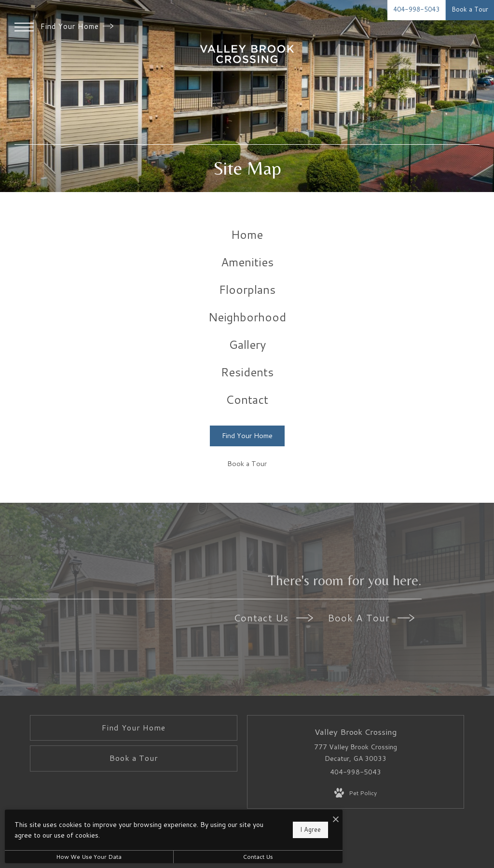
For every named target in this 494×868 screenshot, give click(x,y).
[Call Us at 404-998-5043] (416, 10)
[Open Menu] (24, 27)
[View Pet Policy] (356, 793)
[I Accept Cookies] (336, 819)
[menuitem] (247, 235)
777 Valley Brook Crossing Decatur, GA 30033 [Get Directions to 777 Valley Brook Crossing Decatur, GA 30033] (356, 753)
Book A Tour (371, 618)
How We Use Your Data (89, 857)
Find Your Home (77, 26)
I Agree (310, 829)
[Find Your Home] (247, 436)
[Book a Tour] (247, 464)
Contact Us (273, 618)
